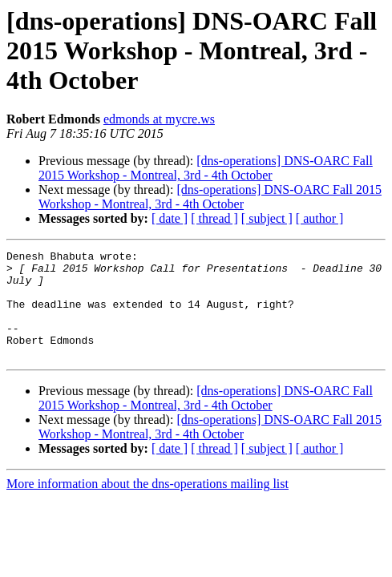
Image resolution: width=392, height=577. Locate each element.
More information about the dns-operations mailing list (148, 505)
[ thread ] (214, 218)
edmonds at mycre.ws (159, 119)
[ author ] (320, 218)
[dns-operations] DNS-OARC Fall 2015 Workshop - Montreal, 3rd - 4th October (206, 168)
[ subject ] (267, 218)
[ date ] (170, 218)
